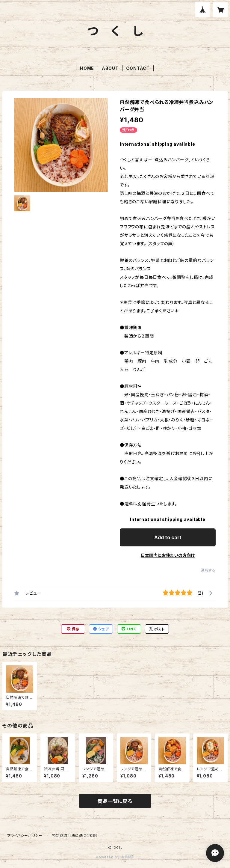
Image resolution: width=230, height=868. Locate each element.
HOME (87, 68)
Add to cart (168, 537)
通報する (208, 570)
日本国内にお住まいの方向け (168, 555)
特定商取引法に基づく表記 (75, 835)
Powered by (115, 857)
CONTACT (138, 68)
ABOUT (110, 68)
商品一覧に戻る (115, 801)
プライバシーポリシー (25, 835)
